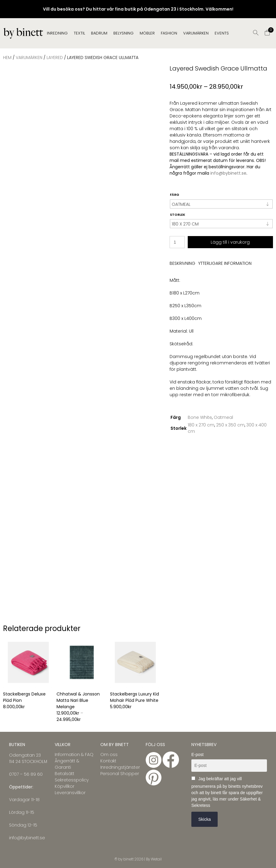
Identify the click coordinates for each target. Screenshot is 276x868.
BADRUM (99, 33)
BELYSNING (123, 33)
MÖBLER (147, 33)
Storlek (178, 215)
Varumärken (196, 33)
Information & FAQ (74, 755)
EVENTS (222, 33)
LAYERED (55, 58)
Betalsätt (65, 774)
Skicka (205, 819)
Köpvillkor (65, 786)
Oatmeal (223, 417)
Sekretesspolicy (72, 780)
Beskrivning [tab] (182, 263)
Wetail (156, 859)
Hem (7, 58)
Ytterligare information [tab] (225, 263)
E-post (197, 755)
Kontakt (108, 761)
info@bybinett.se (228, 173)
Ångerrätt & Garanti (67, 764)
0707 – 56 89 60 (26, 774)
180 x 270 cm (201, 425)
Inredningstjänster (120, 767)
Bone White (200, 417)
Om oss (109, 755)
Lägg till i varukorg (230, 242)
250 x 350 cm (230, 425)
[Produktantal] (177, 242)
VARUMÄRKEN (29, 58)
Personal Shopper (120, 774)
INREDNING (57, 33)
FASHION (169, 33)
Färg (175, 195)
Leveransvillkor (70, 793)
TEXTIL (79, 33)
